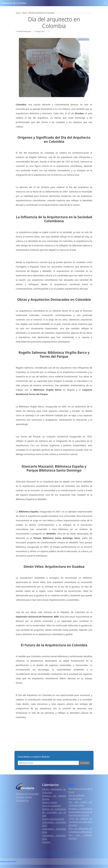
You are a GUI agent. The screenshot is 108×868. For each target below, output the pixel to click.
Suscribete (85, 763)
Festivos (46, 842)
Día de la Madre (77, 795)
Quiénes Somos (24, 797)
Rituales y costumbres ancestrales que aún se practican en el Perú (80, 812)
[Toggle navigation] (105, 3)
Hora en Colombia (51, 806)
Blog (71, 785)
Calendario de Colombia (14, 3)
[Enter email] (48, 763)
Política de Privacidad (53, 819)
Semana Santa (49, 802)
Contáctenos (22, 800)
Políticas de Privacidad (27, 794)
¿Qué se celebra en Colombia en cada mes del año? (80, 822)
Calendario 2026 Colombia (8, 861)
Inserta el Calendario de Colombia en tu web (54, 812)
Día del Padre (75, 799)
